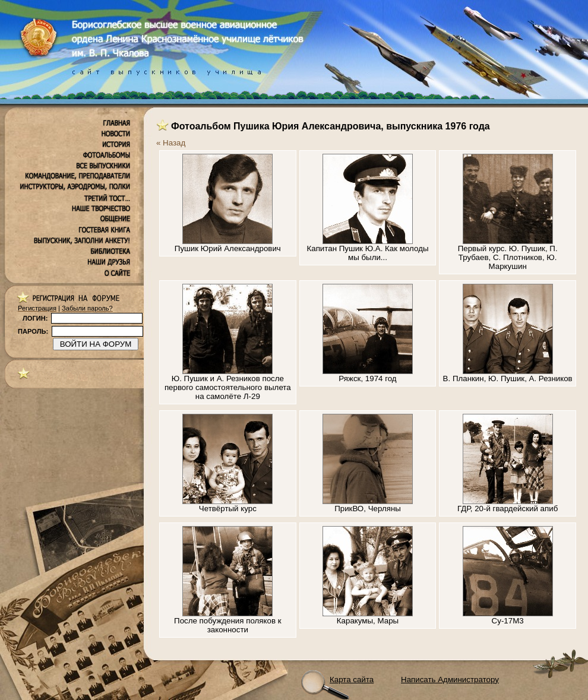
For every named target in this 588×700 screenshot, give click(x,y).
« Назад (171, 143)
